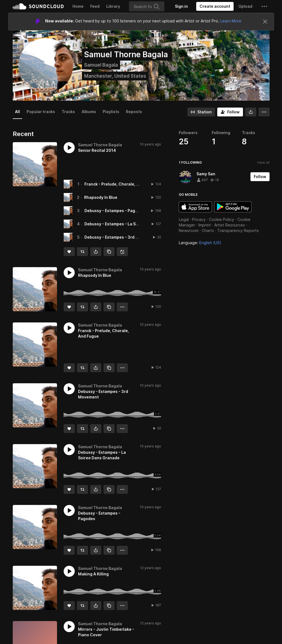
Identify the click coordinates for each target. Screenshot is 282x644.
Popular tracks (41, 112)
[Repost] (82, 252)
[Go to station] (201, 112)
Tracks (68, 112)
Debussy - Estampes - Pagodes (115, 211)
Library (113, 6)
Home (78, 6)
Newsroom (189, 230)
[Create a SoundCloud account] (215, 6)
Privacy (199, 219)
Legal (184, 219)
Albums (89, 112)
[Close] (265, 22)
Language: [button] (200, 243)
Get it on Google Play (233, 207)
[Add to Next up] (122, 252)
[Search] (147, 6)
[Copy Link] (109, 252)
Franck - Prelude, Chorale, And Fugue (121, 184)
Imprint (205, 225)
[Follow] (230, 112)
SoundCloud (38, 6)
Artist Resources (230, 225)
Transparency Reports (238, 230)
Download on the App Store (195, 207)
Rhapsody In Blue (101, 197)
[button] (264, 6)
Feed (95, 6)
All (17, 112)
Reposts (134, 112)
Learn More (231, 21)
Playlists (111, 112)
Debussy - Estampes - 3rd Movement (120, 237)
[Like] (69, 252)
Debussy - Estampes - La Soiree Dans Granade (130, 224)
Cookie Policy (222, 219)
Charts (208, 230)
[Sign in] (181, 6)
